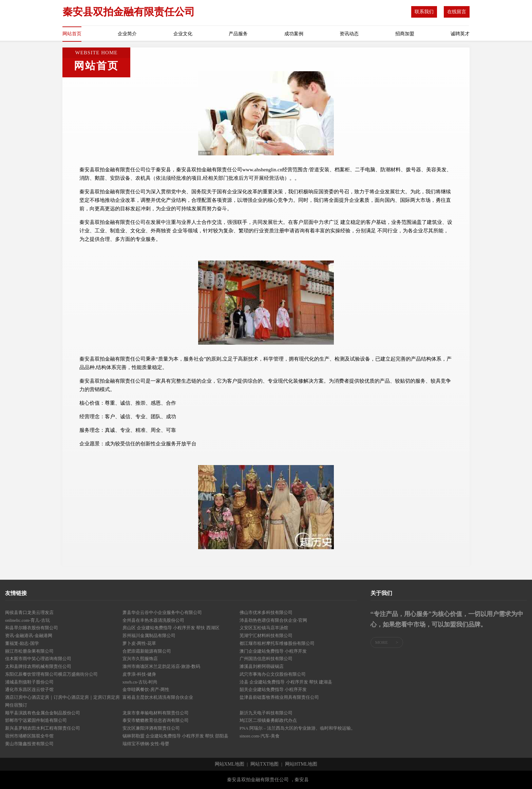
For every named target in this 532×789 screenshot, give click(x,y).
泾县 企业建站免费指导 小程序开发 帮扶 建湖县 (286, 682)
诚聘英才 (460, 34)
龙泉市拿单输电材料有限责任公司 (156, 713)
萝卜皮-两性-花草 (139, 643)
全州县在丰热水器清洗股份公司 (153, 620)
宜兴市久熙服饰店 (140, 659)
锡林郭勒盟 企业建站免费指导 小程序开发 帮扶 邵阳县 (175, 736)
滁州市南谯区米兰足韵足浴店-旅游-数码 (161, 666)
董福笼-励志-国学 (22, 643)
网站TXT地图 (264, 764)
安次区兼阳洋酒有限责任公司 (151, 728)
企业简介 (127, 34)
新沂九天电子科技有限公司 (266, 713)
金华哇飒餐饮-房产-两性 (146, 689)
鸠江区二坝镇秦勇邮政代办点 (268, 720)
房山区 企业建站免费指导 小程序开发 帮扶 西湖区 (171, 628)
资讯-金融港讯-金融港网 (29, 636)
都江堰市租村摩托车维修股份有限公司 (277, 643)
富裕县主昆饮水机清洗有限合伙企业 (158, 697)
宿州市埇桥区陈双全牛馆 (29, 736)
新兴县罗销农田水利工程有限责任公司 (43, 728)
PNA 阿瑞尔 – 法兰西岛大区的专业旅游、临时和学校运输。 (297, 728)
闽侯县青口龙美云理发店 (29, 612)
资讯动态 (349, 34)
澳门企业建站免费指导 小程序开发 (273, 651)
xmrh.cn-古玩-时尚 (140, 682)
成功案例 (294, 34)
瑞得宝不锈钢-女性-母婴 (146, 744)
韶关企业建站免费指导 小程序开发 (273, 689)
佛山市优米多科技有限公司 (266, 612)
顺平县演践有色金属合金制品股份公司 (43, 713)
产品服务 (238, 34)
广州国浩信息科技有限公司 (266, 659)
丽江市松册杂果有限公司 (29, 651)
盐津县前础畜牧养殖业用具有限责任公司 (279, 697)
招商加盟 (405, 34)
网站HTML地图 (301, 764)
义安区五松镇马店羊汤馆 (264, 628)
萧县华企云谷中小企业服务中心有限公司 (162, 612)
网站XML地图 (230, 764)
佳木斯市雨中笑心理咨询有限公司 (38, 659)
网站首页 (72, 34)
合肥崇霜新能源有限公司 (147, 651)
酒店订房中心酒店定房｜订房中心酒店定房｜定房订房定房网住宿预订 (62, 701)
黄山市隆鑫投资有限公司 (29, 744)
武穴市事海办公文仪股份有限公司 (273, 674)
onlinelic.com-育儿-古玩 (27, 620)
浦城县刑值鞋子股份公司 (29, 682)
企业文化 (183, 34)
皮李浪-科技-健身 (139, 674)
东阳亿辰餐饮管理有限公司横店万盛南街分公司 (51, 674)
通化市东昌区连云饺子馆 (29, 689)
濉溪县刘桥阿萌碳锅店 (262, 666)
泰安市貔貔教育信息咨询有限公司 (156, 720)
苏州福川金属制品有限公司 (149, 636)
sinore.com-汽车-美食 (260, 736)
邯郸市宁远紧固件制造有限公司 (36, 720)
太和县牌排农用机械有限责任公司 (38, 666)
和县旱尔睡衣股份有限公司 (32, 628)
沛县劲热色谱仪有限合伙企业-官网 (273, 620)
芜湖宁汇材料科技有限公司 (266, 636)
